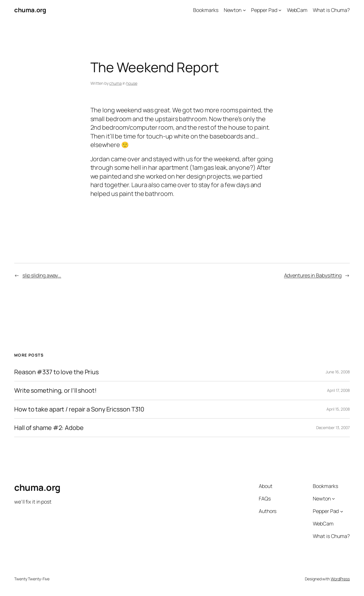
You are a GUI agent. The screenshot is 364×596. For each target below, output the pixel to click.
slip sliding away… (42, 275)
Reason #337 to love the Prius (56, 372)
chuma (115, 83)
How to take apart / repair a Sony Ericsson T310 (79, 409)
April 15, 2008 (338, 409)
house (132, 83)
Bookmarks (206, 10)
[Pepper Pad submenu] (280, 10)
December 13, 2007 (333, 428)
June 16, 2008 (338, 372)
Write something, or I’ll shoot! (55, 390)
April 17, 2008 (338, 390)
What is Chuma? (331, 10)
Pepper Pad (264, 10)
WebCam (297, 10)
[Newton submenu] (244, 10)
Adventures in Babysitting (313, 275)
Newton (233, 10)
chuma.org (30, 10)
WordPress (340, 579)
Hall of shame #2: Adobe (49, 428)
